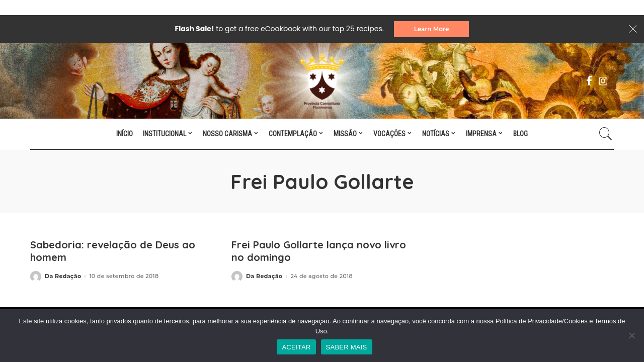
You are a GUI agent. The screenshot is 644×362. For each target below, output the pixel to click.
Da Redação (63, 276)
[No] (631, 335)
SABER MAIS (347, 347)
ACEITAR (296, 347)
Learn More (432, 29)
